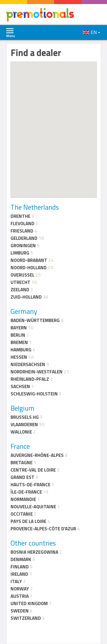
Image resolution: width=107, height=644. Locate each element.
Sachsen (20, 386)
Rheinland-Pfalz (30, 379)
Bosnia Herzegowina (34, 552)
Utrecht (20, 282)
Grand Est (22, 477)
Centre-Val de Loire (33, 470)
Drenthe (20, 216)
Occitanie (22, 514)
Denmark (21, 559)
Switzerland (26, 618)
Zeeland (20, 290)
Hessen (19, 357)
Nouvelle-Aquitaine (33, 507)
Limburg (20, 253)
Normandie (23, 499)
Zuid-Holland (26, 297)
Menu (11, 36)
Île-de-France (26, 492)
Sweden (20, 611)
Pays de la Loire (28, 521)
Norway (20, 589)
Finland (20, 567)
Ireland (19, 574)
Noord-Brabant (29, 260)
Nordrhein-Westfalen (37, 372)
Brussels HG (25, 417)
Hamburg (21, 350)
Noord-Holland (29, 268)
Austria (20, 596)
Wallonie (21, 432)
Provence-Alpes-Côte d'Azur (43, 529)
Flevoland (22, 224)
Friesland (22, 231)
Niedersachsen (28, 364)
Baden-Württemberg (35, 320)
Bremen (19, 342)
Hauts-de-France (30, 485)
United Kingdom (29, 603)
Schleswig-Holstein (34, 394)
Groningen (23, 246)
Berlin (18, 335)
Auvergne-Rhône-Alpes (37, 455)
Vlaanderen (24, 425)
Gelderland (24, 238)
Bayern (19, 328)
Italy (16, 581)
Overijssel (22, 275)
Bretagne (22, 463)
